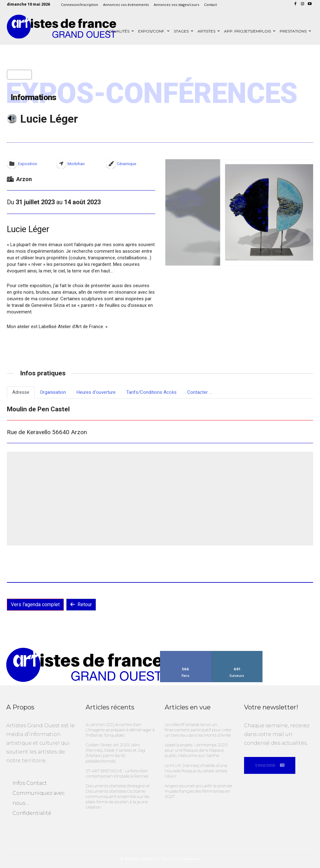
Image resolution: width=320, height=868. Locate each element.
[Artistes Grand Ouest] (62, 27)
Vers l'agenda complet (35, 604)
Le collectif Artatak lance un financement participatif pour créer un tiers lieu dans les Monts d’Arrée (198, 730)
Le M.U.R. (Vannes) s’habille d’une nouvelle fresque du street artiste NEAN (196, 770)
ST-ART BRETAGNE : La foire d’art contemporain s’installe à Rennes (117, 773)
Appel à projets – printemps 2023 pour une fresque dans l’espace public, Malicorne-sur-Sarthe (196, 750)
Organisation (53, 392)
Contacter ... (200, 392)
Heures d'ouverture (96, 392)
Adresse (21, 392)
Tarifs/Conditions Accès (151, 392)
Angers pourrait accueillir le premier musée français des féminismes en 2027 (198, 790)
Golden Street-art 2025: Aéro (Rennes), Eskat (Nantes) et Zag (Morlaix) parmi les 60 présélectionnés (115, 752)
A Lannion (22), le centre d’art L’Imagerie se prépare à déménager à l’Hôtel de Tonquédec (120, 730)
